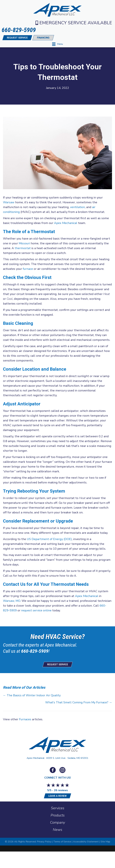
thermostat (23, 248)
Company (57, 822)
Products (58, 815)
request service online (36, 610)
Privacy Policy (44, 842)
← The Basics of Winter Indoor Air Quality (32, 695)
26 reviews (61, 790)
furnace (28, 269)
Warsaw (9, 202)
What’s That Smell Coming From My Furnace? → (79, 702)
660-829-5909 (35, 651)
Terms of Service (62, 842)
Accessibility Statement (86, 842)
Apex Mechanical (66, 223)
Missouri (24, 243)
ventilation (77, 207)
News (57, 830)
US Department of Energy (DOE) (49, 539)
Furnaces (25, 719)
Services (58, 808)
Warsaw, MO (12, 601)
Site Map (105, 842)
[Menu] (57, 44)
